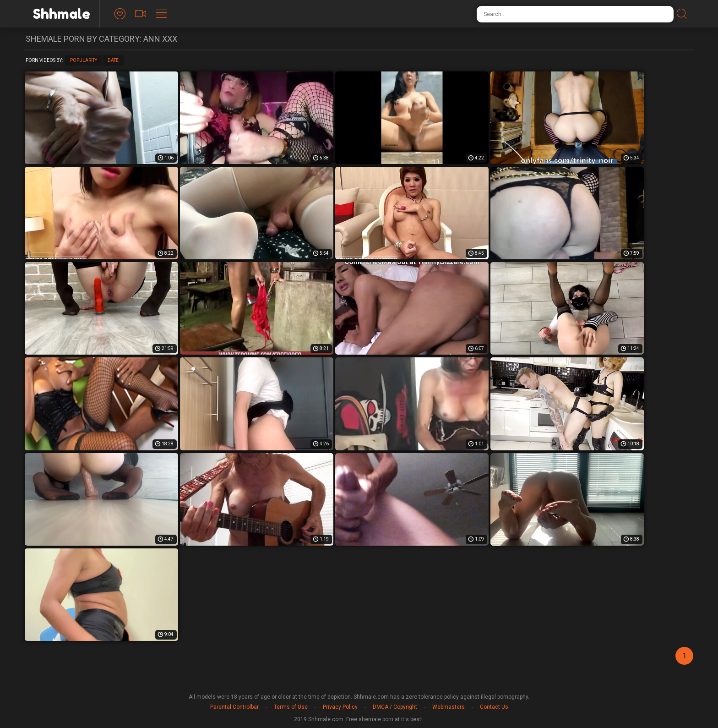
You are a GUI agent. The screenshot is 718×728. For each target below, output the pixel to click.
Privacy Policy (340, 707)
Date (113, 60)
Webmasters (449, 707)
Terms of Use (291, 707)
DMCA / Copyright (395, 707)
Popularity (84, 60)
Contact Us (494, 707)
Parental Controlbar (234, 707)
